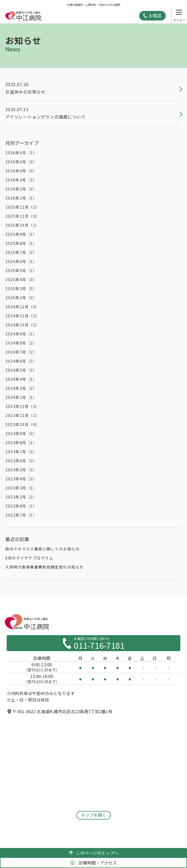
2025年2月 (21, 298)
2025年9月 (21, 234)
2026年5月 (21, 162)
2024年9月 (21, 334)
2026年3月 (21, 180)
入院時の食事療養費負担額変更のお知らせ (45, 567)
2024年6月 (21, 361)
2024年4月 (21, 379)
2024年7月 (21, 352)
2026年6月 (21, 153)
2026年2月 (21, 189)
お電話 (155, 15)
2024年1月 (21, 397)
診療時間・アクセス (94, 863)
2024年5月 (21, 370)
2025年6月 (21, 261)
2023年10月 (22, 424)
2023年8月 (21, 443)
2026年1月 (21, 198)
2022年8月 (21, 506)
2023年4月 (21, 479)
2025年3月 (21, 289)
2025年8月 (21, 243)
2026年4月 (21, 171)
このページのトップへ (94, 853)
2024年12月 (22, 307)
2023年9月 (21, 433)
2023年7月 (21, 452)
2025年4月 (21, 279)
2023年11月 (22, 415)
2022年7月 (21, 515)
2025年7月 (21, 252)
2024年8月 (21, 343)
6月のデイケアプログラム (29, 558)
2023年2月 (21, 497)
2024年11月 (22, 316)
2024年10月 (22, 325)
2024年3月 (21, 388)
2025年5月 (21, 270)
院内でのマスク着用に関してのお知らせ (42, 549)
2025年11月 (22, 216)
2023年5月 (21, 470)
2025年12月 (22, 207)
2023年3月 (21, 488)
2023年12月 (22, 406)
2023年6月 (21, 461)
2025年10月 (22, 225)
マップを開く (94, 815)
